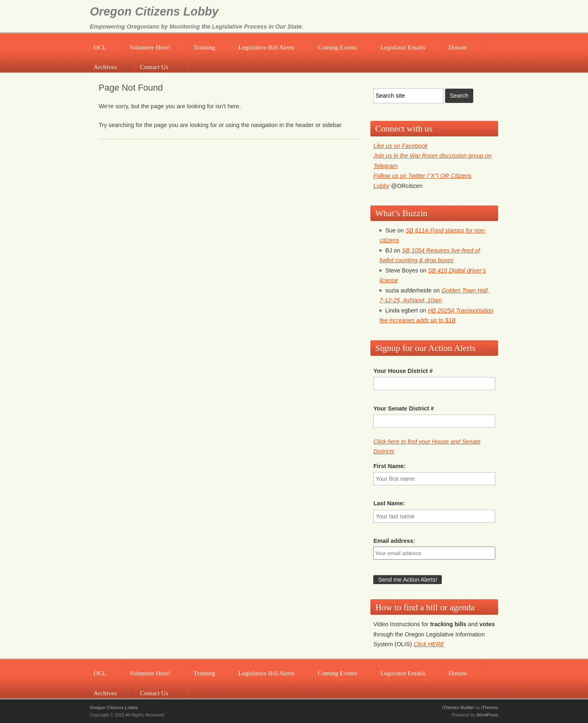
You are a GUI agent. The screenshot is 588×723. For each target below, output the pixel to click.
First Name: (389, 466)
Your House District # (403, 371)
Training (204, 47)
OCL (100, 47)
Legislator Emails (403, 47)
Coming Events (337, 47)
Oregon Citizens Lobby (154, 11)
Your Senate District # (403, 408)
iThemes (490, 707)
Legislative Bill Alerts (266, 47)
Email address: (394, 541)
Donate (458, 47)
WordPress (487, 715)
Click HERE (429, 644)
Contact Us (154, 67)
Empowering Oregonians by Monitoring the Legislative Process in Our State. (197, 27)
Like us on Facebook (400, 146)
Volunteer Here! (150, 47)
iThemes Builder (458, 707)
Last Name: (389, 503)
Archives (105, 67)
